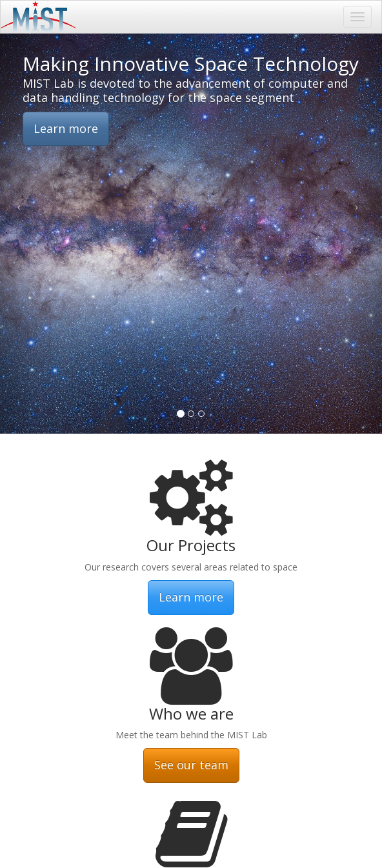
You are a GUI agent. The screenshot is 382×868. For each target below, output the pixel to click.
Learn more (66, 128)
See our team (191, 765)
